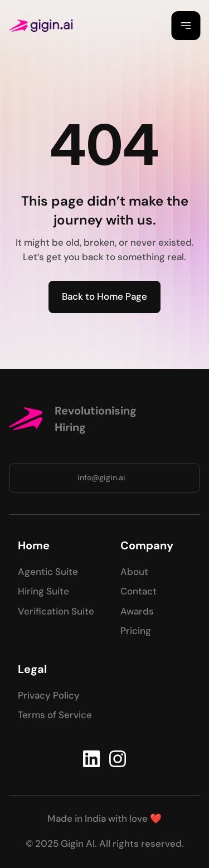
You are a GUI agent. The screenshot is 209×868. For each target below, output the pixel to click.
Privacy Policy (49, 695)
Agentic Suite (48, 572)
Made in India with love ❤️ (104, 818)
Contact (138, 591)
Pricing (136, 631)
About (134, 572)
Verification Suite (56, 611)
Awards (137, 611)
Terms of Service (55, 715)
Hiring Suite (43, 591)
